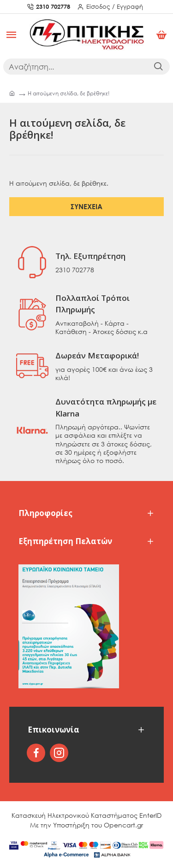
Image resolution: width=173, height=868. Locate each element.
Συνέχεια (86, 206)
